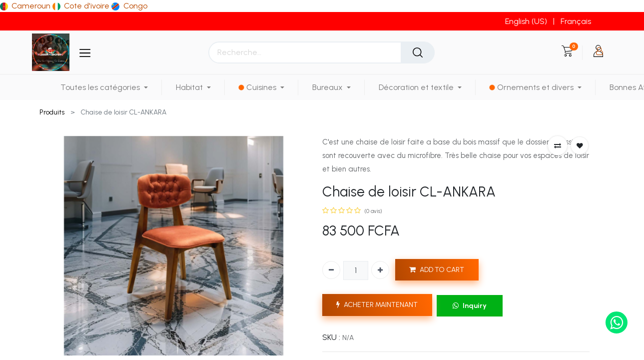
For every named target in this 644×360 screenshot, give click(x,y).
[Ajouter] (380, 270)
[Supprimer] (331, 270)
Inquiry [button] (470, 306)
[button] (558, 145)
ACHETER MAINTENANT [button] (377, 305)
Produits (52, 112)
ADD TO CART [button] (437, 270)
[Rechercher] (418, 52)
